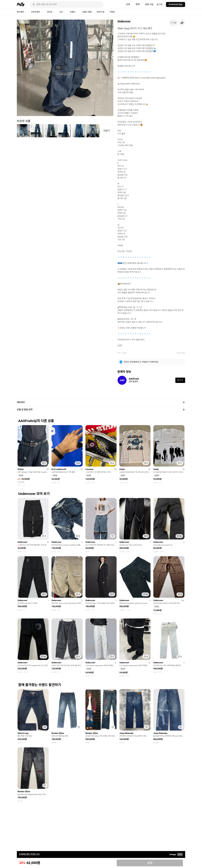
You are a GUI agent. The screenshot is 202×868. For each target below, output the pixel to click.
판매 (138, 4)
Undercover (124, 21)
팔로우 (180, 380)
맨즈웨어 (21, 12)
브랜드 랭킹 (87, 12)
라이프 (51, 12)
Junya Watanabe (126, 733)
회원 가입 (149, 4)
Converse (89, 469)
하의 (125, 353)
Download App (176, 4)
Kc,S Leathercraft (59, 469)
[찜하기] (173, 23)
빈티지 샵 (101, 12)
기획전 (112, 12)
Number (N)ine (58, 733)
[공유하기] (182, 23)
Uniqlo (122, 469)
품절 (150, 863)
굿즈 (62, 12)
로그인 (160, 4)
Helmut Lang (23, 733)
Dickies (21, 469)
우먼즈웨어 (36, 12)
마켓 (128, 4)
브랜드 (74, 12)
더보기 (107, 131)
